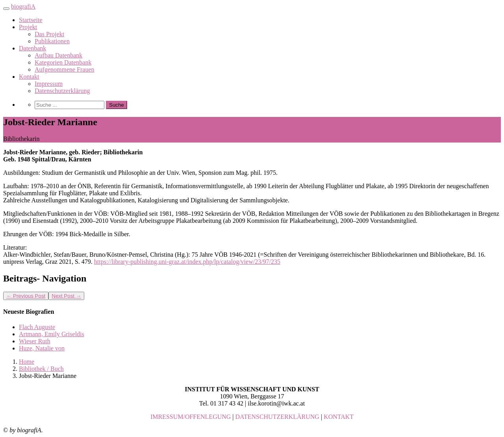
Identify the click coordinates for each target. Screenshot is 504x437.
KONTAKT (339, 417)
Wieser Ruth (35, 341)
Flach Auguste (37, 327)
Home (27, 362)
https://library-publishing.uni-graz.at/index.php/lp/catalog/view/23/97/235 (187, 262)
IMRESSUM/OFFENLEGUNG (191, 417)
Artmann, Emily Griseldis (52, 334)
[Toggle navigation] (6, 9)
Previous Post (26, 296)
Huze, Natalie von (42, 348)
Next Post (66, 296)
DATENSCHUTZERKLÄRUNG (277, 417)
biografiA (23, 6)
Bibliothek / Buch (41, 369)
